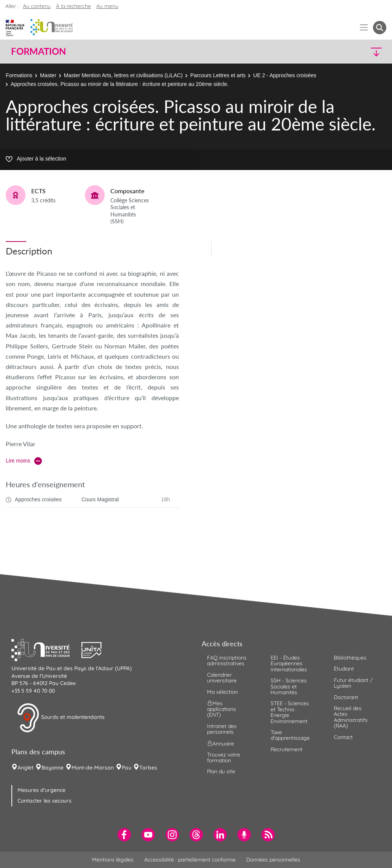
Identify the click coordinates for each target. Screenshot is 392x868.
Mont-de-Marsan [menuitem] (93, 768)
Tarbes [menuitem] (148, 768)
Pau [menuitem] (127, 768)
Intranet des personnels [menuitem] (222, 729)
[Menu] (364, 28)
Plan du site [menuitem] (221, 771)
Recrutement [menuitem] (287, 749)
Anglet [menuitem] (25, 768)
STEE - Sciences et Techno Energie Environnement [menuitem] (290, 712)
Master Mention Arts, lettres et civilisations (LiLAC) (123, 75)
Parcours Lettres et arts (218, 75)
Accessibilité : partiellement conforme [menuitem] (190, 860)
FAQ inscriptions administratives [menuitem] (227, 661)
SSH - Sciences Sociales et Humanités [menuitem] (289, 686)
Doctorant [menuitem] (346, 697)
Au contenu (37, 6)
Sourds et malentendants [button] (61, 718)
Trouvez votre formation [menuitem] (224, 758)
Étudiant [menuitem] (344, 669)
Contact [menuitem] (343, 737)
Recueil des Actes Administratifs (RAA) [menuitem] (351, 717)
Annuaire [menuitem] (221, 743)
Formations (19, 75)
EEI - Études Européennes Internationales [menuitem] (289, 664)
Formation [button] (38, 51)
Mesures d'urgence (41, 790)
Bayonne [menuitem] (53, 768)
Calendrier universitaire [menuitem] (222, 678)
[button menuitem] (380, 28)
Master (48, 75)
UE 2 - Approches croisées (285, 75)
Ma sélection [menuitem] (222, 692)
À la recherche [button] (73, 6)
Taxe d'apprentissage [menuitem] (290, 735)
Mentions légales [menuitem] (113, 860)
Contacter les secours (45, 801)
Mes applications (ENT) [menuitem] (221, 709)
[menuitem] (124, 835)
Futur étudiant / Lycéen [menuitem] (353, 683)
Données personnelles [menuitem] (273, 860)
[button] (340, 52)
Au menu (107, 6)
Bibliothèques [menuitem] (350, 658)
